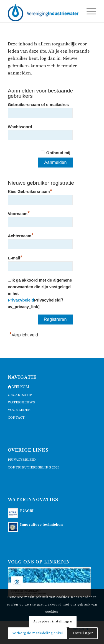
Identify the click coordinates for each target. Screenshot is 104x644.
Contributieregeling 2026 (34, 467)
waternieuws (21, 402)
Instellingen (83, 633)
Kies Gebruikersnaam (30, 191)
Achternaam (21, 235)
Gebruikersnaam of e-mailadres (38, 105)
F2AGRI (27, 511)
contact (16, 418)
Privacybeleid (21, 300)
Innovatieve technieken (41, 525)
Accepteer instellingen (53, 621)
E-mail (15, 257)
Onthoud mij (58, 153)
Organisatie (20, 395)
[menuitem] (89, 11)
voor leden (19, 410)
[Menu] (89, 11)
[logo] (43, 11)
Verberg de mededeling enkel (38, 633)
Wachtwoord (20, 127)
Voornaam (19, 213)
